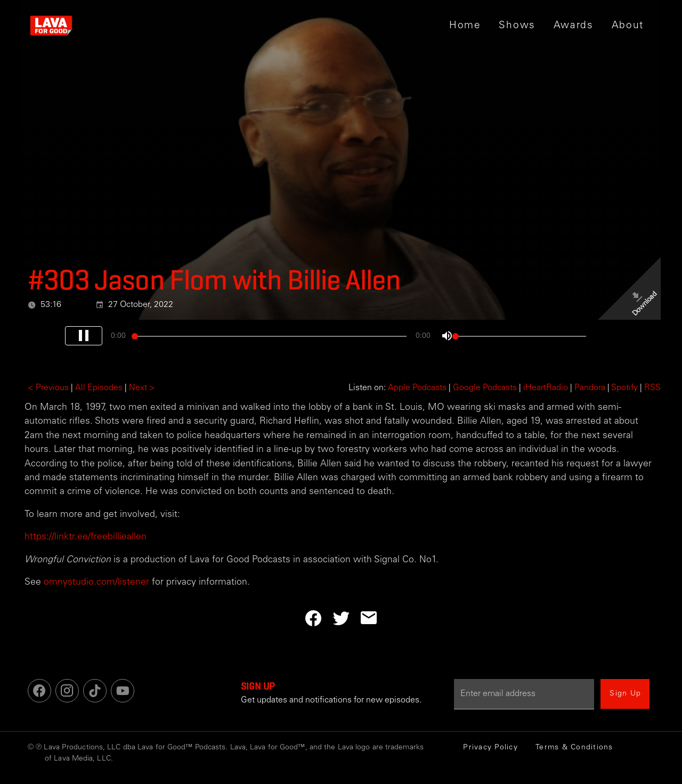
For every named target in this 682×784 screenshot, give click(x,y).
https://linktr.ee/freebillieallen (86, 537)
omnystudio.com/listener (96, 583)
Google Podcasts (485, 388)
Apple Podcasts (417, 388)
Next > (142, 388)
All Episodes (99, 388)
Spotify (624, 388)
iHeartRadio (546, 388)
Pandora (590, 388)
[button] (517, 26)
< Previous (48, 388)
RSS (652, 388)
